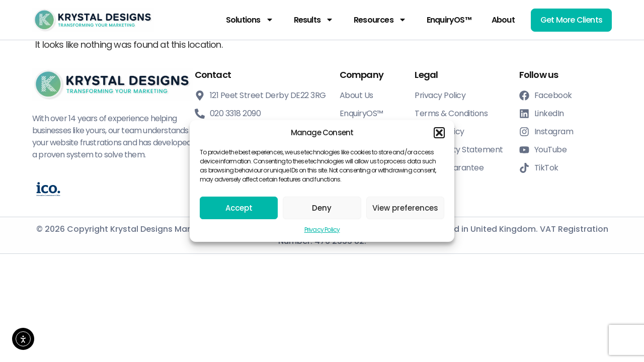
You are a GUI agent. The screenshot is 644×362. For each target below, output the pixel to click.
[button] (439, 133)
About (503, 20)
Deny (322, 208)
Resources (380, 20)
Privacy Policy (322, 230)
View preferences (405, 208)
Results (314, 20)
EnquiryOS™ (449, 20)
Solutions (250, 20)
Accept (239, 208)
